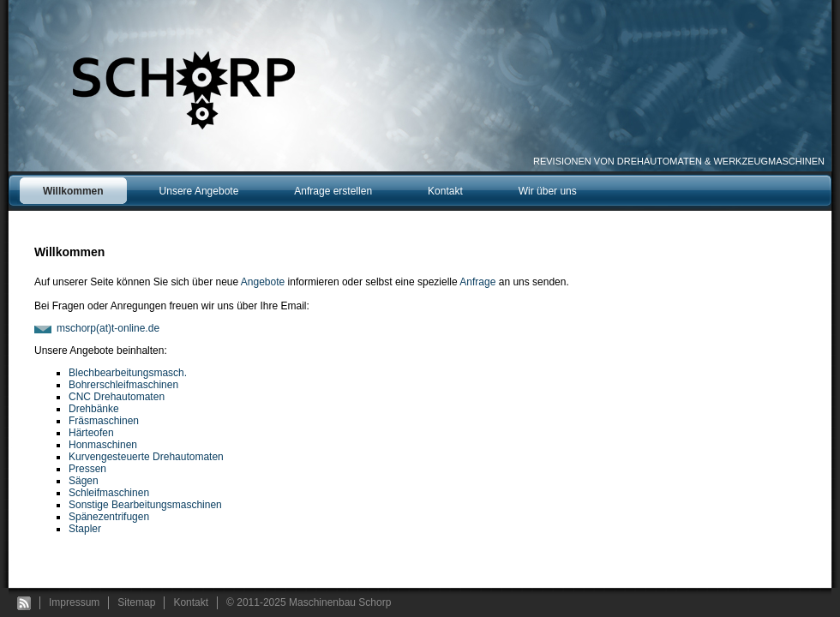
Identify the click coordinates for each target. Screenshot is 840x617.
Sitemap (136, 602)
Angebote (263, 282)
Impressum (74, 602)
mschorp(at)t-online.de (108, 328)
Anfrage (477, 282)
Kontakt (191, 602)
